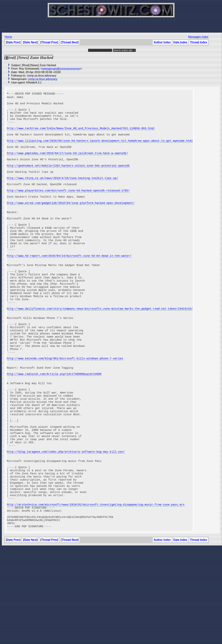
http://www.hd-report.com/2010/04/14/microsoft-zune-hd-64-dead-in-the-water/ (69, 292)
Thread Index (198, 42)
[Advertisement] (111, 24)
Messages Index (198, 37)
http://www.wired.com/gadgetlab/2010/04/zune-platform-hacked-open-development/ (71, 227)
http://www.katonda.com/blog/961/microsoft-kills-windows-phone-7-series (65, 417)
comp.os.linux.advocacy (43, 79)
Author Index (162, 42)
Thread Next (70, 42)
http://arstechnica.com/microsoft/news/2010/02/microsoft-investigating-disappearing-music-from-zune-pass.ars (96, 596)
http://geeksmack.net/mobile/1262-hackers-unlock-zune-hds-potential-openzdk (68, 181)
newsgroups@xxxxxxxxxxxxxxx (61, 69)
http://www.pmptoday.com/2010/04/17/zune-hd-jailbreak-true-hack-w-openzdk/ (67, 166)
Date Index (180, 42)
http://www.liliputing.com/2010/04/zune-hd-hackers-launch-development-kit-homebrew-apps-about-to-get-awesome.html (100, 151)
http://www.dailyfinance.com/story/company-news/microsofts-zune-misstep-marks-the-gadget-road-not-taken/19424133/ (100, 356)
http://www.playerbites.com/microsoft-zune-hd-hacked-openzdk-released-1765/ (68, 212)
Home (8, 37)
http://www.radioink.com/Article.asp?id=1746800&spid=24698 (54, 436)
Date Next (30, 42)
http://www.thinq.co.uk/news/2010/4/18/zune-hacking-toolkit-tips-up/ (62, 197)
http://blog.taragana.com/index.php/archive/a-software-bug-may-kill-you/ (66, 531)
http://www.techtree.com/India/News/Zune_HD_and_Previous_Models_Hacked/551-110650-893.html (81, 136)
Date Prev (13, 42)
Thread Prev (49, 42)
